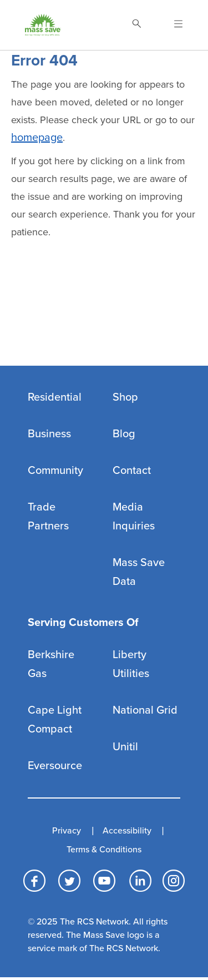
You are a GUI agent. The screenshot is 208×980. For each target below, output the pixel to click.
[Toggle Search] (136, 25)
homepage (37, 138)
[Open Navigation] (172, 25)
